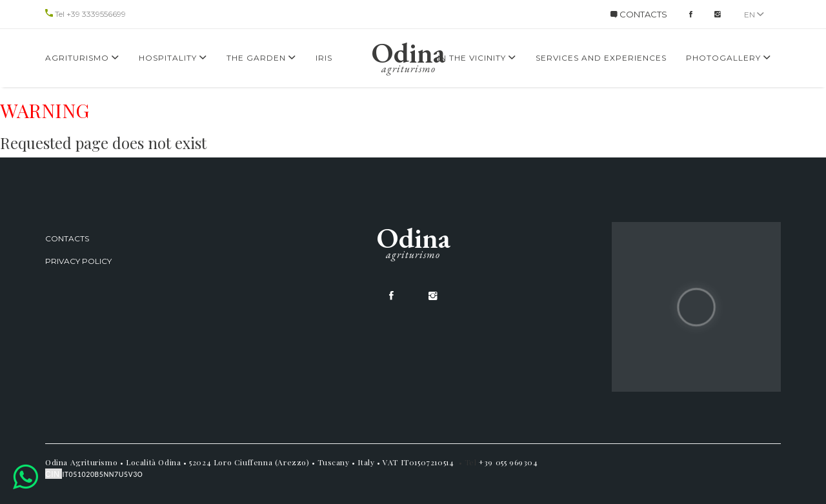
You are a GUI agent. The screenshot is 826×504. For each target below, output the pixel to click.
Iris (324, 58)
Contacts (67, 238)
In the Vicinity (477, 58)
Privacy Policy (78, 261)
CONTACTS (639, 14)
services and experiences (601, 58)
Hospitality (173, 58)
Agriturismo (82, 58)
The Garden (261, 58)
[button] (25, 477)
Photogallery (729, 58)
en (754, 15)
